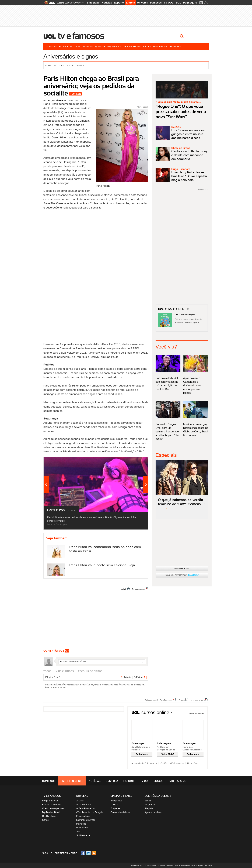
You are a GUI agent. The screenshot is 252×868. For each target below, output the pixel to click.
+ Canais (175, 47)
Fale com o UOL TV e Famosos (159, 700)
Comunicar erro (138, 589)
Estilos (148, 801)
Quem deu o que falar (108, 47)
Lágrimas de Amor (86, 820)
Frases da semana (52, 804)
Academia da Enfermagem (144, 763)
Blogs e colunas (70, 47)
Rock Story (82, 828)
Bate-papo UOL (178, 781)
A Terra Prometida (85, 808)
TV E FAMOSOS (51, 796)
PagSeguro (190, 3)
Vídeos (80, 66)
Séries (147, 47)
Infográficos (116, 801)
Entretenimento (72, 781)
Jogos (159, 781)
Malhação (81, 824)
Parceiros (160, 47)
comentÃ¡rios (54, 651)
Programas (150, 804)
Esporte (119, 3)
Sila (78, 831)
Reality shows (132, 47)
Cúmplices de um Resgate (90, 812)
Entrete (130, 3)
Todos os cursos (196, 714)
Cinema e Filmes (121, 796)
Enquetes (115, 808)
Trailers (114, 804)
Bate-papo (93, 3)
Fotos (70, 66)
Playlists (149, 808)
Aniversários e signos (71, 56)
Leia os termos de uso (56, 687)
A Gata (80, 801)
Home (48, 66)
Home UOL (49, 781)
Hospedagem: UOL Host (202, 865)
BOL (178, 3)
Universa (143, 3)
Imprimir (123, 589)
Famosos (156, 3)
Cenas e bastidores (120, 812)
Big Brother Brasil (51, 812)
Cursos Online (176, 310)
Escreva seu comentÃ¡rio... (102, 661)
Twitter (89, 853)
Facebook (83, 853)
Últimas (51, 47)
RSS (94, 853)
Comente (77, 94)
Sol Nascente (83, 835)
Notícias (107, 3)
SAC (82, 3)
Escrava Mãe (83, 816)
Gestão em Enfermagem (172, 763)
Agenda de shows (154, 812)
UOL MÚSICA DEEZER (158, 796)
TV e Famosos (81, 36)
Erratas (182, 700)
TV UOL (169, 3)
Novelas (88, 47)
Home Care (193, 763)
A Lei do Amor (84, 804)
